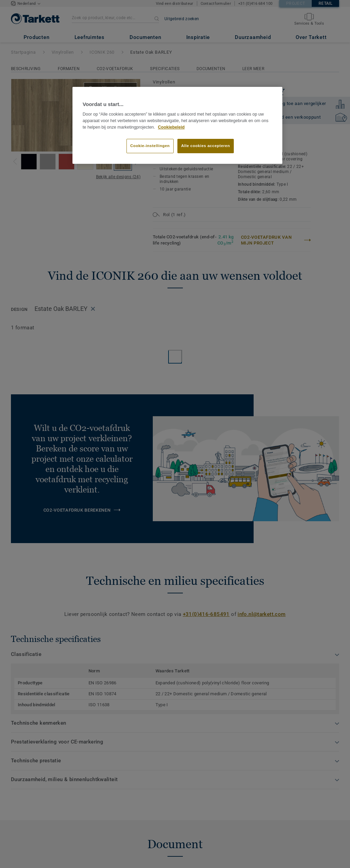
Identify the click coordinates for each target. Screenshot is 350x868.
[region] (177, 126)
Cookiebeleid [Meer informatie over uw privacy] (171, 127)
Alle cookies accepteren (206, 146)
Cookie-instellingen (150, 146)
